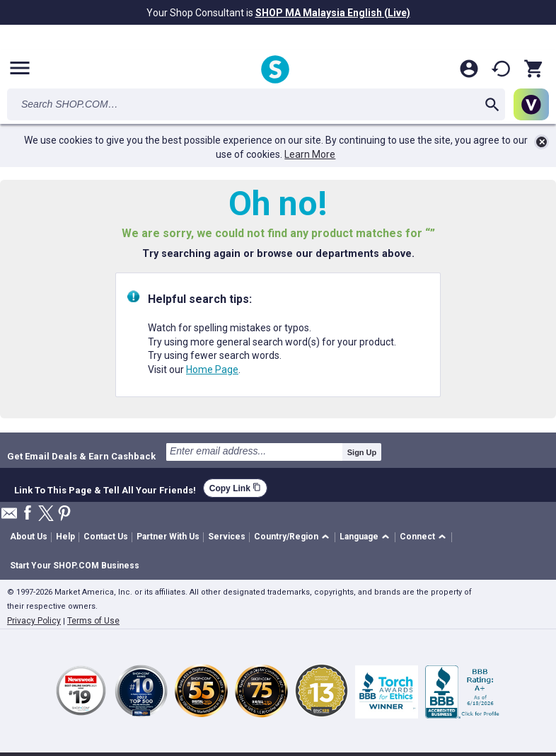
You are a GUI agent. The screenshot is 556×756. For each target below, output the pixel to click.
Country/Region (286, 537)
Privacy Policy (34, 621)
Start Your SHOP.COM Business (75, 566)
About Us (29, 537)
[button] (294, 538)
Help (65, 537)
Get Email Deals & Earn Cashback (81, 456)
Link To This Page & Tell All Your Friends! (105, 488)
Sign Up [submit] (362, 452)
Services (227, 537)
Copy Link (235, 488)
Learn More (310, 154)
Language (359, 537)
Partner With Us (168, 537)
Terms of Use (93, 621)
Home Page (212, 370)
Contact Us (106, 537)
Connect (417, 537)
